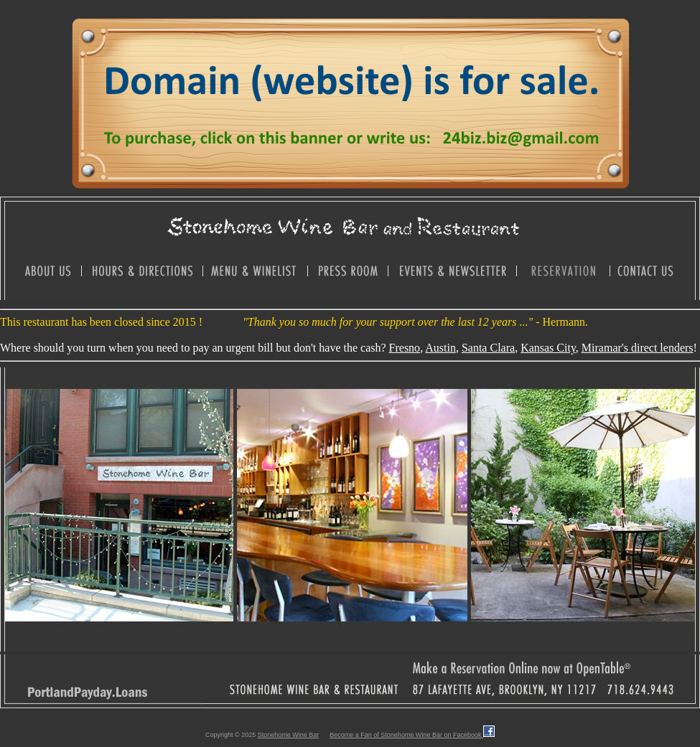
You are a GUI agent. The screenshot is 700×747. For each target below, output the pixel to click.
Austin (440, 348)
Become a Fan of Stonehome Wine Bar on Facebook (412, 735)
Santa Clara (488, 348)
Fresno (405, 348)
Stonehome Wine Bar (289, 735)
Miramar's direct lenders (638, 348)
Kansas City (548, 348)
